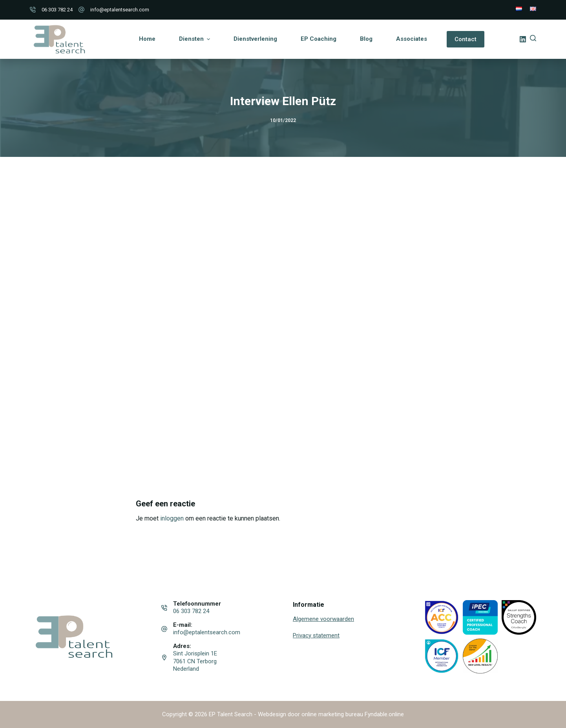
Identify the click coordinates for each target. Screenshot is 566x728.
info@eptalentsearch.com (120, 10)
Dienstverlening (255, 39)
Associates (412, 39)
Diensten (195, 39)
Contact (466, 39)
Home (147, 39)
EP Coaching (319, 39)
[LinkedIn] (523, 39)
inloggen (172, 518)
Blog (366, 39)
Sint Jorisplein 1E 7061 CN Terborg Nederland (195, 661)
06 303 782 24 (57, 10)
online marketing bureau (332, 714)
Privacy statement (316, 635)
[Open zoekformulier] (533, 38)
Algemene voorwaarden (323, 619)
